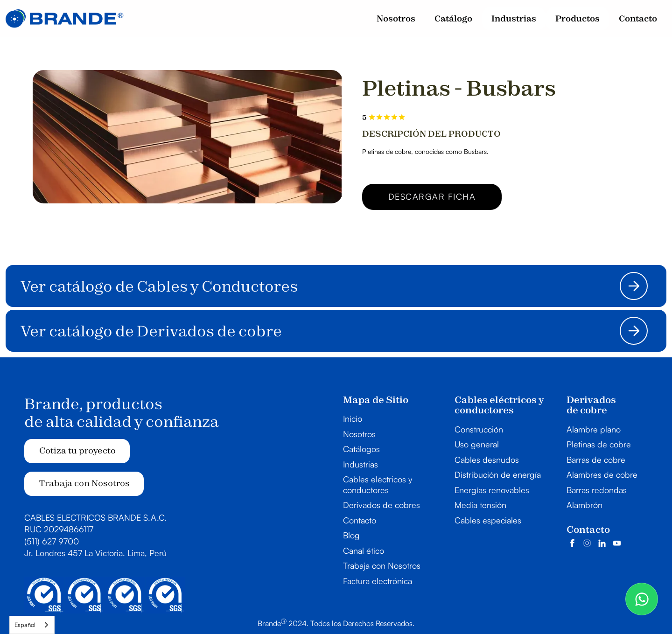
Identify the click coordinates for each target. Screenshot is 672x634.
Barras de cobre (596, 460)
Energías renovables (492, 490)
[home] (65, 19)
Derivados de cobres (381, 505)
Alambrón (584, 505)
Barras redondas (597, 490)
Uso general (477, 444)
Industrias (360, 464)
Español (25, 625)
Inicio (353, 418)
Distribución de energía (498, 474)
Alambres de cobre (602, 474)
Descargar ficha (432, 196)
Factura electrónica (378, 581)
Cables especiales (488, 520)
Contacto (360, 520)
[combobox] (32, 625)
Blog (351, 535)
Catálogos (361, 449)
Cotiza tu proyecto (77, 450)
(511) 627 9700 (52, 541)
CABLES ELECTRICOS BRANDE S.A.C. (95, 517)
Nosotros (359, 434)
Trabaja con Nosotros (84, 483)
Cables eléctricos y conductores (378, 484)
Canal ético (364, 550)
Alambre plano (594, 429)
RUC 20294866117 (59, 529)
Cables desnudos (487, 460)
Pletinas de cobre (599, 444)
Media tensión (480, 505)
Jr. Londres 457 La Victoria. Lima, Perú (95, 553)
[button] (514, 19)
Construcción (479, 429)
